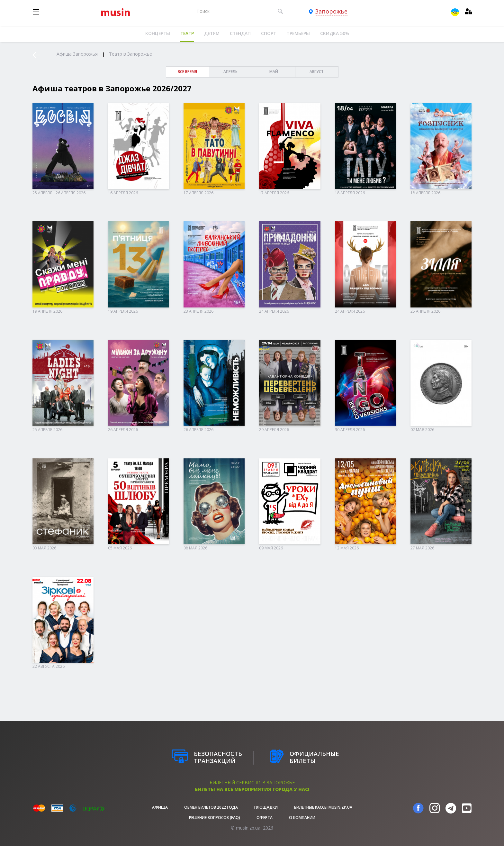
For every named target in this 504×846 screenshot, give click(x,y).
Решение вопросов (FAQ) (215, 818)
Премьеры (298, 33)
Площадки (266, 807)
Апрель (230, 72)
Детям (212, 33)
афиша (160, 807)
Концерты (158, 33)
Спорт (269, 33)
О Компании (302, 818)
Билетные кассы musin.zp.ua (323, 807)
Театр (187, 33)
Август (317, 72)
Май (274, 72)
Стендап (240, 33)
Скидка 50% (335, 33)
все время (187, 72)
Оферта (265, 818)
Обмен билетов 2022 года (211, 807)
